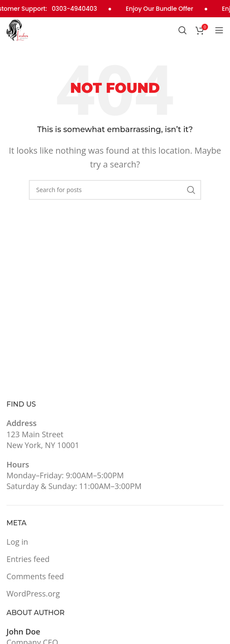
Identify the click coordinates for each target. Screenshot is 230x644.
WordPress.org (33, 593)
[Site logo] (17, 29)
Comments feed (35, 576)
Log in (17, 542)
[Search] (183, 30)
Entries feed (28, 559)
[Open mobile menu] (219, 30)
